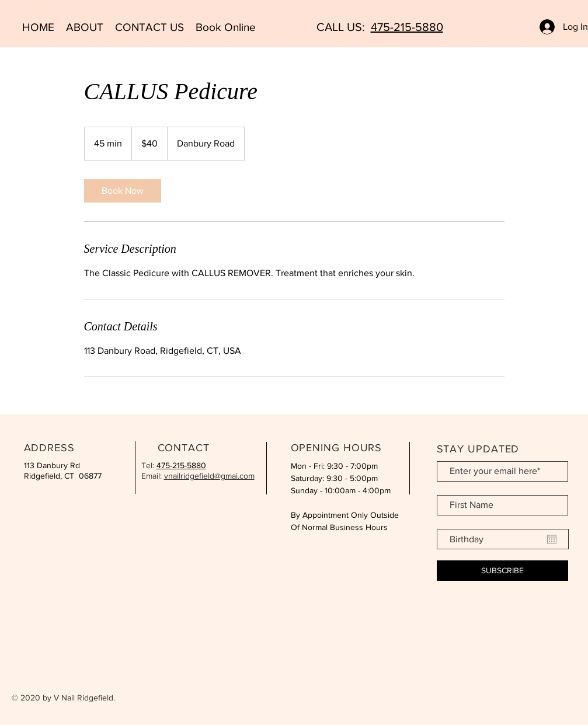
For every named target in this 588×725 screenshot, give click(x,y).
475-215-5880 (407, 27)
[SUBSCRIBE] (502, 571)
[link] (123, 191)
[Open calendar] (552, 539)
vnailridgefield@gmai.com (209, 476)
